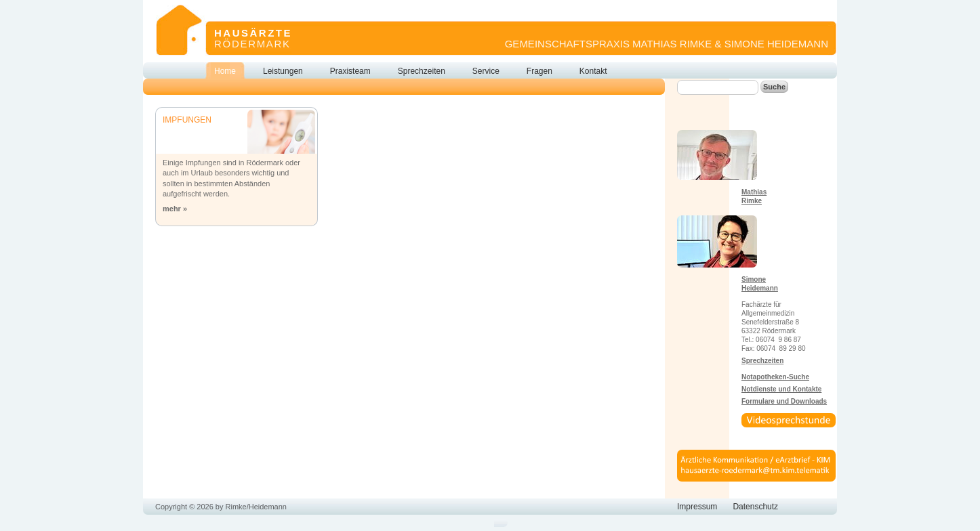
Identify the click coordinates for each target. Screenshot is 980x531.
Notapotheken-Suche (775, 377)
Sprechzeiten (422, 71)
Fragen (539, 71)
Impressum (697, 507)
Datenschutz (755, 507)
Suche (774, 87)
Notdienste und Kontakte (781, 389)
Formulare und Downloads (784, 401)
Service (486, 71)
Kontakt (593, 71)
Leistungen (283, 71)
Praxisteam (350, 71)
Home (225, 71)
